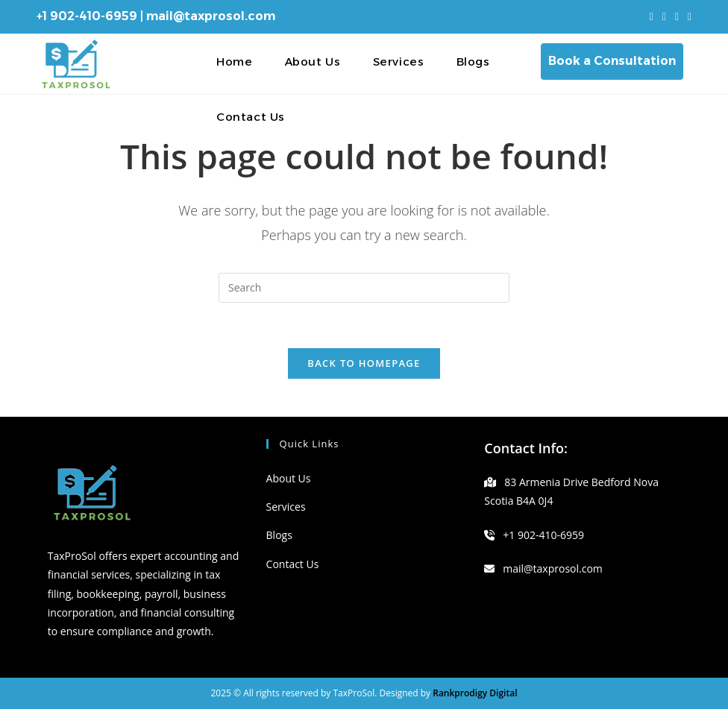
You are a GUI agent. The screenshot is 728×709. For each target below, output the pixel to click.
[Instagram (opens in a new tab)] (677, 16)
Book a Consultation (612, 61)
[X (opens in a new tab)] (652, 16)
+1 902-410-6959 (87, 16)
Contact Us (293, 564)
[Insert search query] (364, 288)
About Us (289, 478)
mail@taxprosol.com (211, 16)
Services (286, 507)
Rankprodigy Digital (475, 693)
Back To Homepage (364, 363)
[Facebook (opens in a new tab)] (664, 16)
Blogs (279, 535)
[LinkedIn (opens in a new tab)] (687, 16)
